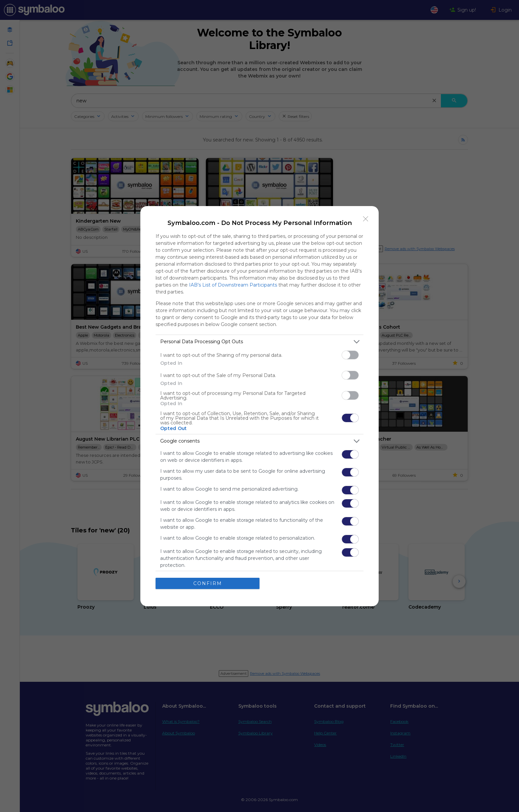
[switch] (350, 355)
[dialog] (259, 406)
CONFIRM (208, 583)
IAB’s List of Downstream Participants (233, 285)
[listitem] (259, 342)
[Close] (366, 219)
